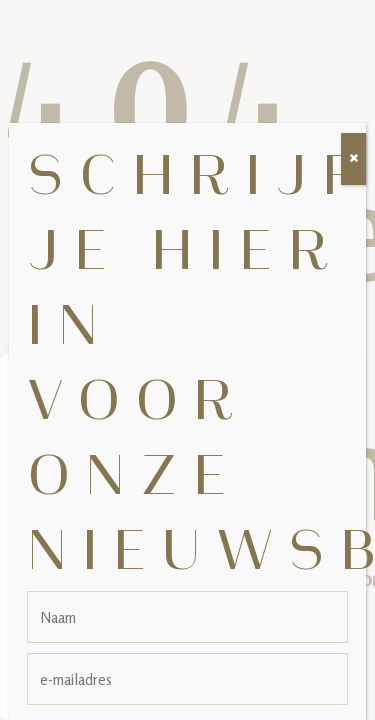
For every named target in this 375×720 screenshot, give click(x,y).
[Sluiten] (353, 136)
